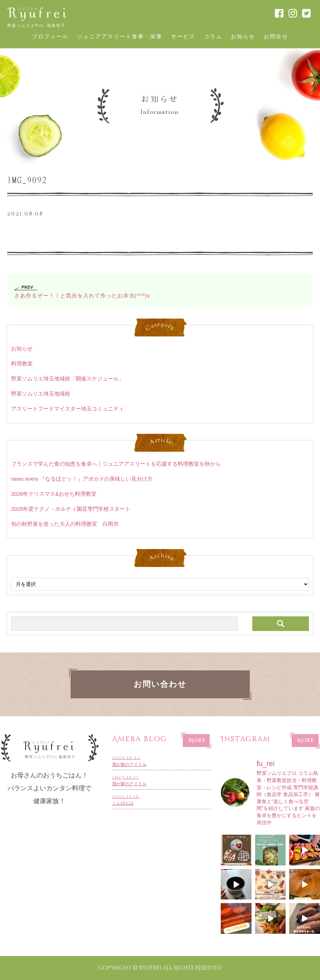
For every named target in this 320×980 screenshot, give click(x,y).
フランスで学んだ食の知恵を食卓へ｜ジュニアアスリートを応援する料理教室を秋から (116, 464)
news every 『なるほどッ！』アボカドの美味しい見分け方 (82, 479)
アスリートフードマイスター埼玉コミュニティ (68, 409)
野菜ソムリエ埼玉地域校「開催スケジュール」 (68, 379)
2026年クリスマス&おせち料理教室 (54, 494)
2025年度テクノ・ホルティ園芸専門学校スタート (71, 509)
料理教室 (22, 363)
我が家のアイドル (162, 760)
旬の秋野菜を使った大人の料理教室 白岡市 (65, 524)
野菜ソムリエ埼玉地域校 (41, 394)
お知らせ (22, 348)
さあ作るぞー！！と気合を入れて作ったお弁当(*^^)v (82, 295)
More (197, 741)
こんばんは (162, 799)
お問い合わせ (160, 684)
